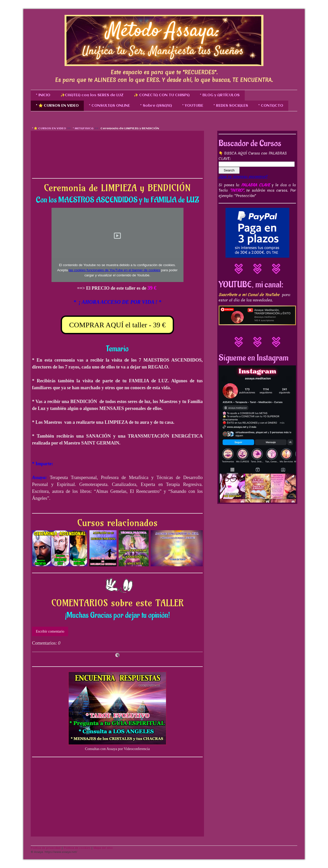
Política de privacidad (46, 848)
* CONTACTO (271, 106)
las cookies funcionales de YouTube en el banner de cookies (114, 270)
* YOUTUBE (193, 106)
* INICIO (43, 95)
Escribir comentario (50, 631)
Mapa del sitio (103, 848)
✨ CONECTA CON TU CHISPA (162, 95)
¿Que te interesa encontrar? (243, 177)
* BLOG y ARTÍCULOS (220, 95)
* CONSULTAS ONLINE (109, 106)
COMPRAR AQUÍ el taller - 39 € (117, 325)
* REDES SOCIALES (231, 106)
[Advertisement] (117, 140)
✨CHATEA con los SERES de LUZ (92, 95)
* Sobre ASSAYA (156, 106)
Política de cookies (77, 848)
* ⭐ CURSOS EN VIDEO (57, 106)
